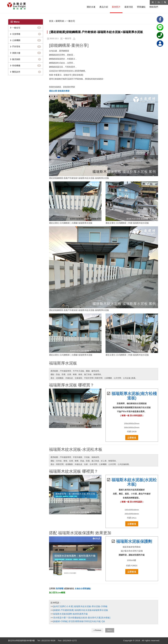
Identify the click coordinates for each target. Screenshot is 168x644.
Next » (110, 630)
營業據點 (141, 7)
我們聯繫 (59, 589)
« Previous (97, 630)
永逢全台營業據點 (83, 589)
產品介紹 (104, 7)
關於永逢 (91, 7)
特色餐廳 (16, 65)
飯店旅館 (16, 59)
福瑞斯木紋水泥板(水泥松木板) (134, 482)
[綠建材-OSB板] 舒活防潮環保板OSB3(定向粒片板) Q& (79, 621)
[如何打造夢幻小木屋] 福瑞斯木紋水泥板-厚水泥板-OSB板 (80, 606)
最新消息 (129, 7)
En (159, 2)
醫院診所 (16, 72)
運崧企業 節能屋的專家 (59, 91)
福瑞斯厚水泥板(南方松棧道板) (134, 396)
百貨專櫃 (16, 34)
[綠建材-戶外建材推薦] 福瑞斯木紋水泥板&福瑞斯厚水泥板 (81, 610)
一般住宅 (16, 28)
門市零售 (16, 47)
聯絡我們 (154, 7)
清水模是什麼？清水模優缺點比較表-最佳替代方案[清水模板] (82, 618)
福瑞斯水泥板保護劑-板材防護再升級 (70, 614)
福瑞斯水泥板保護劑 (134, 541)
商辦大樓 (16, 53)
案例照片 (116, 7)
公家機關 (16, 40)
